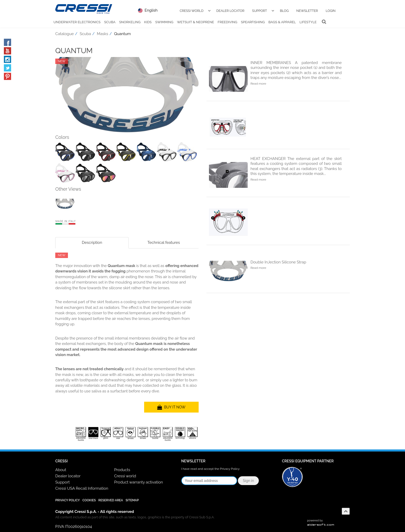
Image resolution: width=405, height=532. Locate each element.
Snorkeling (130, 22)
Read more (258, 84)
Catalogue (65, 34)
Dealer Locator (231, 11)
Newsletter (307, 11)
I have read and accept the (211, 469)
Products (122, 470)
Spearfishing (253, 22)
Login (331, 11)
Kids (148, 22)
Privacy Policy (230, 469)
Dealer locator (68, 476)
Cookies (89, 500)
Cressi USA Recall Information (82, 488)
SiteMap (132, 500)
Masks (103, 34)
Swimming (164, 22)
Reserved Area (111, 500)
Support (260, 11)
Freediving (228, 22)
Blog (284, 11)
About (61, 470)
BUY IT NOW (171, 407)
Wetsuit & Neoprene (195, 22)
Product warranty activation (139, 482)
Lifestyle (308, 22)
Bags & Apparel (282, 22)
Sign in (248, 481)
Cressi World (192, 11)
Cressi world (125, 476)
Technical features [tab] (164, 243)
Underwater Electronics (77, 22)
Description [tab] (92, 243)
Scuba (110, 22)
